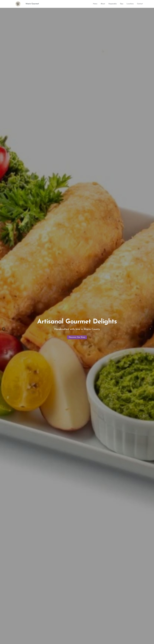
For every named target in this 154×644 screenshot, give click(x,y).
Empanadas (113, 4)
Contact (140, 4)
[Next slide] (150, 329)
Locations (130, 4)
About (103, 4)
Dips (122, 4)
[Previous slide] (4, 329)
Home (95, 4)
